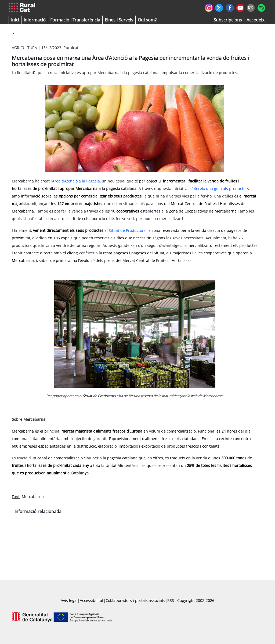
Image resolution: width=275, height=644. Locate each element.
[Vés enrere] (13, 33)
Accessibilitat (92, 600)
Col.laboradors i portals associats (135, 600)
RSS (171, 600)
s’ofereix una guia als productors (220, 189)
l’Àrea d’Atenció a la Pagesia (75, 181)
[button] (15, 20)
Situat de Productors (127, 230)
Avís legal (69, 600)
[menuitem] (75, 20)
